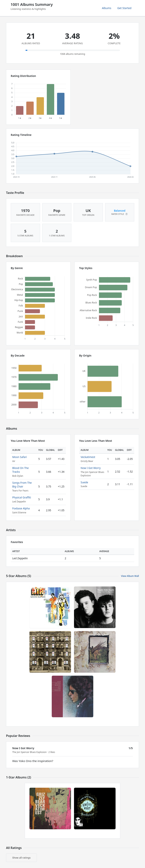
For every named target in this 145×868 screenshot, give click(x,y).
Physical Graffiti (22, 497)
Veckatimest (88, 457)
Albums (107, 8)
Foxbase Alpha (21, 508)
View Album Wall (130, 576)
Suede (84, 482)
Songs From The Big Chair (22, 485)
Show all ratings (21, 858)
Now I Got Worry (91, 468)
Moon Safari (20, 457)
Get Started (124, 8)
